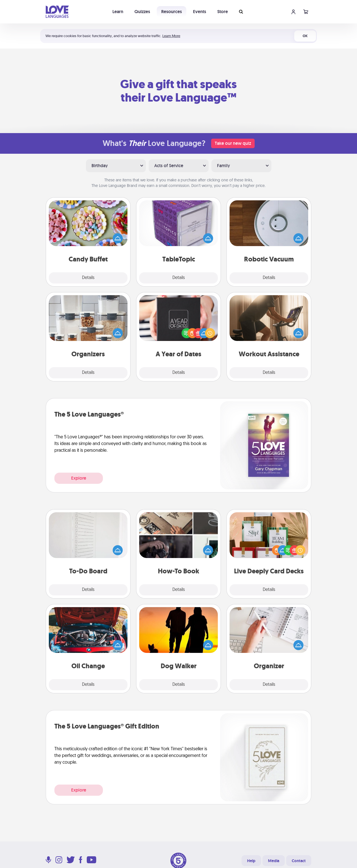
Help (251, 861)
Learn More (171, 36)
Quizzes (142, 12)
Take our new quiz (233, 143)
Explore (79, 478)
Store (223, 12)
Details (88, 278)
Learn (118, 12)
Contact (299, 861)
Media (274, 861)
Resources (172, 12)
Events (200, 12)
